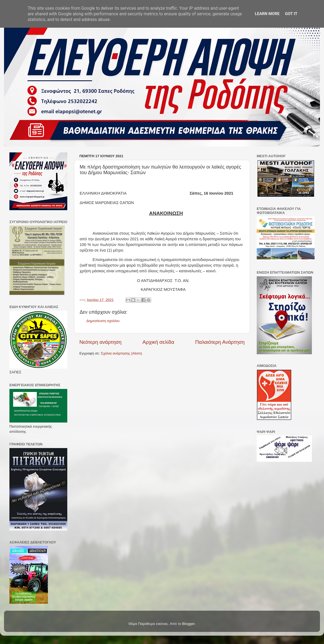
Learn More (267, 14)
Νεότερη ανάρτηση (101, 342)
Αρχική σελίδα (159, 342)
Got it (291, 14)
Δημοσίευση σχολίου (103, 321)
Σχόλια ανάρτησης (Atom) (121, 353)
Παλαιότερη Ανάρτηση (220, 342)
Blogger (188, 624)
